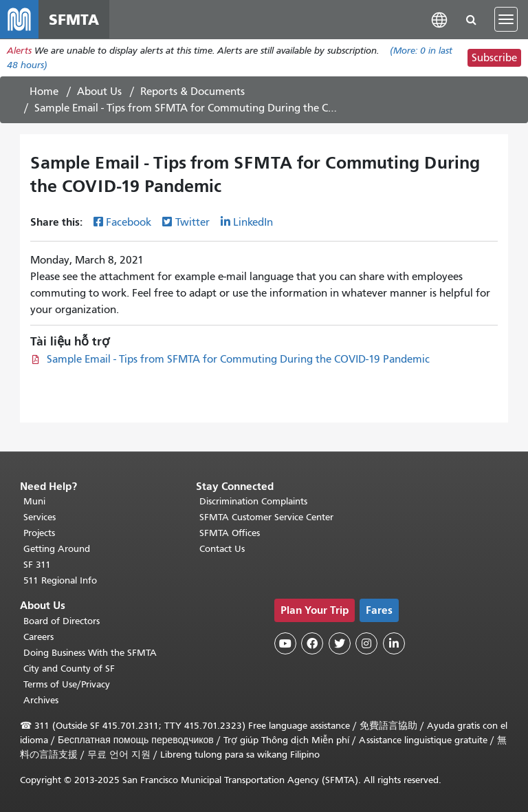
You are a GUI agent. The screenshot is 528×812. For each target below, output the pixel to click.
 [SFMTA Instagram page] (366, 643)
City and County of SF (69, 669)
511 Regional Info (60, 580)
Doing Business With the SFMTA (90, 653)
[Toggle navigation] (506, 19)
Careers (38, 637)
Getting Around (57, 549)
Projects (39, 533)
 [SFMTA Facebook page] (312, 643)
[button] (439, 19)
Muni (34, 501)
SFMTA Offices (230, 533)
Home (44, 92)
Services (40, 517)
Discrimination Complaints (253, 501)
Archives (41, 700)
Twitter (192, 222)
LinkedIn (253, 222)
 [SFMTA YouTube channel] (285, 643)
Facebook (129, 222)
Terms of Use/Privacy (67, 684)
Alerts (19, 51)
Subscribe (494, 58)
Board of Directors (62, 621)
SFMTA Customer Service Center (266, 517)
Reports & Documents (192, 92)
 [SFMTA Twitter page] (340, 643)
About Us (99, 92)
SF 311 (37, 565)
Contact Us (222, 549)
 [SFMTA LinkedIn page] (394, 643)
